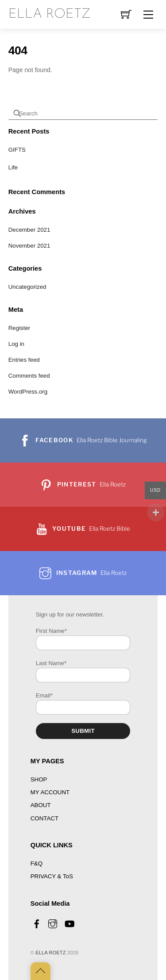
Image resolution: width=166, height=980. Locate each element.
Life (13, 167)
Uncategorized (27, 287)
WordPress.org (28, 392)
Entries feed (24, 360)
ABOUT (41, 805)
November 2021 (29, 246)
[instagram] (53, 923)
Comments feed (29, 376)
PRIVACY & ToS (52, 876)
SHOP (39, 779)
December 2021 (29, 230)
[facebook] (37, 923)
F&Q (37, 863)
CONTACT (44, 818)
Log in (16, 344)
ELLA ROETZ (50, 953)
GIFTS (17, 150)
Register (19, 328)
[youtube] (69, 923)
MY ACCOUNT (50, 792)
